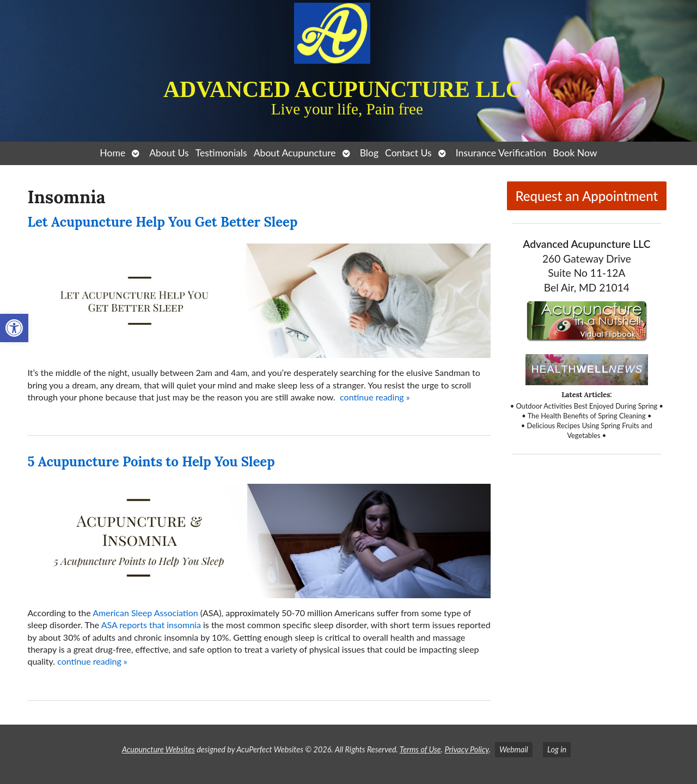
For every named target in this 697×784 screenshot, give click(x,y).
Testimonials (221, 153)
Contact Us (408, 153)
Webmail (514, 749)
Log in (557, 749)
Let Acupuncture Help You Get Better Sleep (162, 222)
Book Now (575, 153)
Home (112, 153)
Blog (369, 153)
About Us (169, 153)
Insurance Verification (501, 153)
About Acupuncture (295, 153)
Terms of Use (420, 749)
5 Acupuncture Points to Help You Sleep (151, 462)
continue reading (375, 397)
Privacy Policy (466, 749)
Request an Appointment (586, 196)
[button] (14, 328)
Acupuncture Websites (158, 749)
